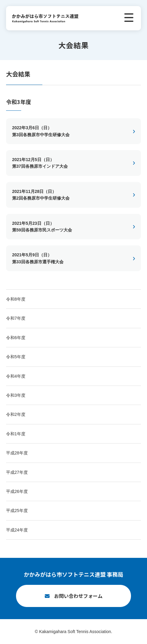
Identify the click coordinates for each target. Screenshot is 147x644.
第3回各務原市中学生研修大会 (68, 131)
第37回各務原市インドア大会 (68, 162)
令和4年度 (16, 376)
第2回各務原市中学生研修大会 (68, 194)
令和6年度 (16, 338)
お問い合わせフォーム (78, 596)
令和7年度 (16, 318)
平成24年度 (17, 530)
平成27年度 (17, 472)
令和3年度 (16, 395)
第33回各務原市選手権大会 (68, 258)
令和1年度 (16, 434)
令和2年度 (16, 414)
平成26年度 (17, 491)
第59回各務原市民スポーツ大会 (68, 226)
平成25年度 (17, 511)
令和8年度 (16, 299)
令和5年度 (16, 357)
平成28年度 (17, 453)
